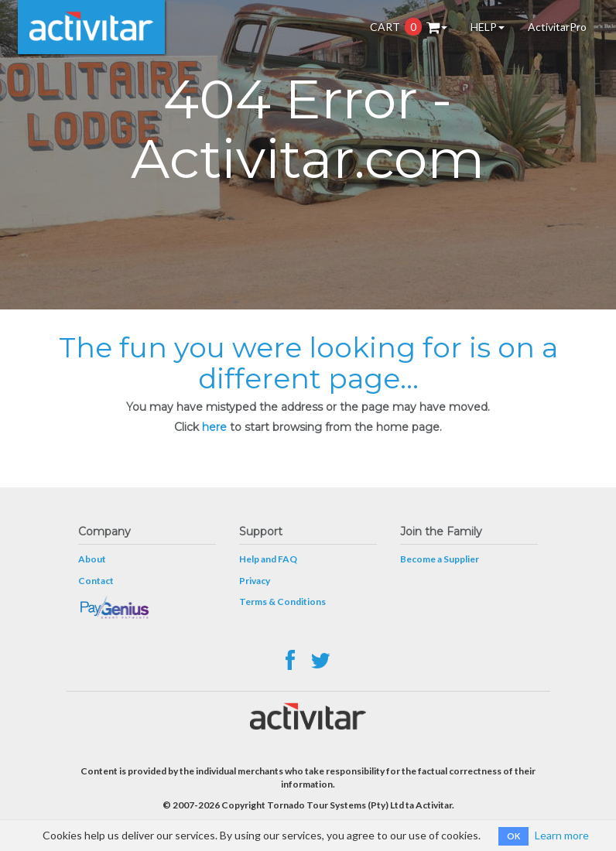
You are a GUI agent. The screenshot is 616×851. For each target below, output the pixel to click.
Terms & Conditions (282, 602)
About (92, 559)
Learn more (562, 835)
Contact (96, 581)
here (214, 427)
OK (513, 836)
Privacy (255, 581)
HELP (488, 27)
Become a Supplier (440, 559)
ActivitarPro (557, 27)
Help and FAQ (268, 559)
